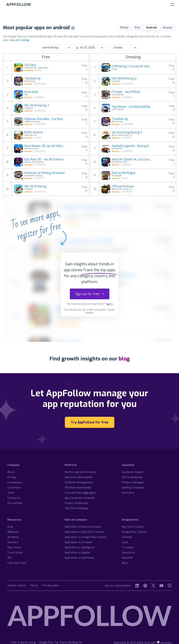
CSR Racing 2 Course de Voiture (132, 66)
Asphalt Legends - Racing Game (132, 146)
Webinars (13, 532)
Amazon (167, 28)
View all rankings (20, 40)
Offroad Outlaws (123, 186)
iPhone (124, 28)
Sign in (109, 304)
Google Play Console (134, 532)
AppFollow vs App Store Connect (84, 532)
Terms (34, 586)
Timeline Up (32, 79)
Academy (13, 537)
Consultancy (15, 482)
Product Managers (133, 482)
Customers (14, 488)
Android (151, 28)
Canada (123, 48)
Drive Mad (31, 92)
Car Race (30, 65)
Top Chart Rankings (76, 508)
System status (17, 586)
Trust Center (15, 553)
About (11, 472)
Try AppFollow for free (90, 422)
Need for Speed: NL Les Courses (132, 159)
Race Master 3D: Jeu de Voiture (45, 146)
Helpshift (127, 558)
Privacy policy (51, 586)
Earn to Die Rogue (124, 173)
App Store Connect (133, 527)
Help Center (15, 547)
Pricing (11, 477)
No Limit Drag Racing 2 (127, 132)
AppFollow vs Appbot (77, 553)
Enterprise (128, 493)
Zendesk (127, 537)
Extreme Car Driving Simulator (45, 173)
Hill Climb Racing (35, 186)
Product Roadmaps (76, 503)
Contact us (14, 498)
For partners (15, 503)
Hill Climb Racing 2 (37, 105)
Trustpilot (128, 547)
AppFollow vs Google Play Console (86, 537)
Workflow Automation (78, 488)
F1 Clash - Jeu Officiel (126, 92)
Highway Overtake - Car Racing (45, 119)
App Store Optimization (79, 477)
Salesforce (128, 553)
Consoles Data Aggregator (81, 493)
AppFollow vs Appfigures (80, 547)
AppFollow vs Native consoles (83, 527)
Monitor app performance (80, 472)
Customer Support (133, 472)
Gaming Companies (133, 488)
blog (124, 359)
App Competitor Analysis (80, 498)
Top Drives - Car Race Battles (131, 107)
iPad (137, 28)
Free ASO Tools (17, 563)
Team (11, 493)
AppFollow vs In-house (78, 542)
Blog (10, 527)
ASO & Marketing (132, 477)
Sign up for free (90, 294)
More (125, 563)
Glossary (13, 542)
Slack (125, 542)
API (9, 558)
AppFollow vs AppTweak (79, 558)
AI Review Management (79, 482)
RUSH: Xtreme (34, 132)
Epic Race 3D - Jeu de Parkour (44, 159)
